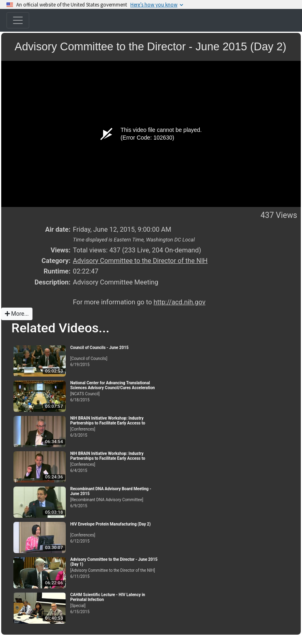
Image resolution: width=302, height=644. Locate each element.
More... (17, 314)
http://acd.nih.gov (179, 302)
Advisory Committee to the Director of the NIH (140, 261)
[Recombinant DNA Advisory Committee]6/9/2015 (115, 497)
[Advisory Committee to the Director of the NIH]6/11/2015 (115, 568)
